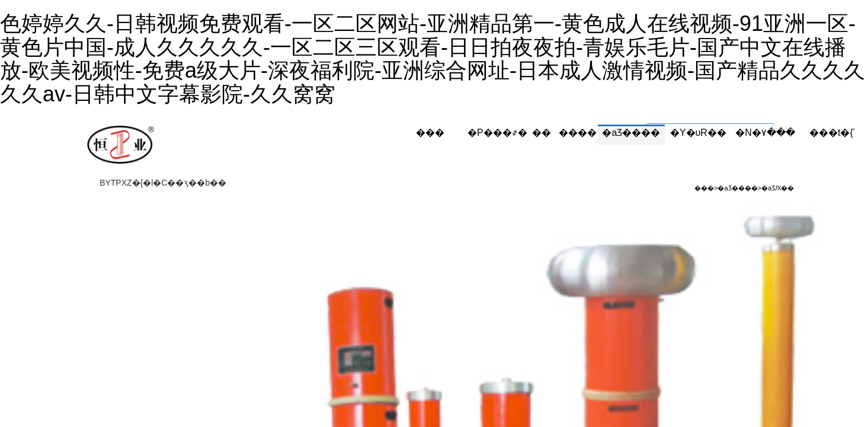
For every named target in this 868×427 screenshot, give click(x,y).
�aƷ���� (631, 133)
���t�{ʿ (832, 133)
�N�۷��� (765, 133)
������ (564, 133)
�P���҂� (497, 133)
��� (430, 133)
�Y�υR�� (698, 133)
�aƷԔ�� (778, 188)
